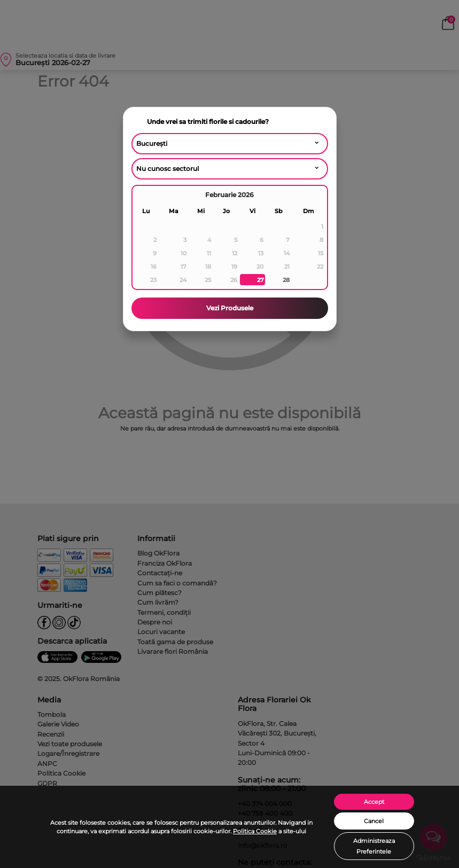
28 (286, 280)
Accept (374, 802)
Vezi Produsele (230, 308)
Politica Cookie (255, 831)
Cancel (374, 821)
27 (260, 280)
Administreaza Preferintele (374, 846)
